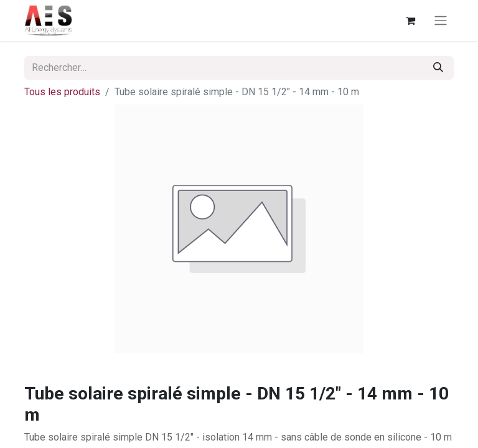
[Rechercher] (438, 68)
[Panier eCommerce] (410, 21)
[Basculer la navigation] (441, 21)
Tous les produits (62, 92)
